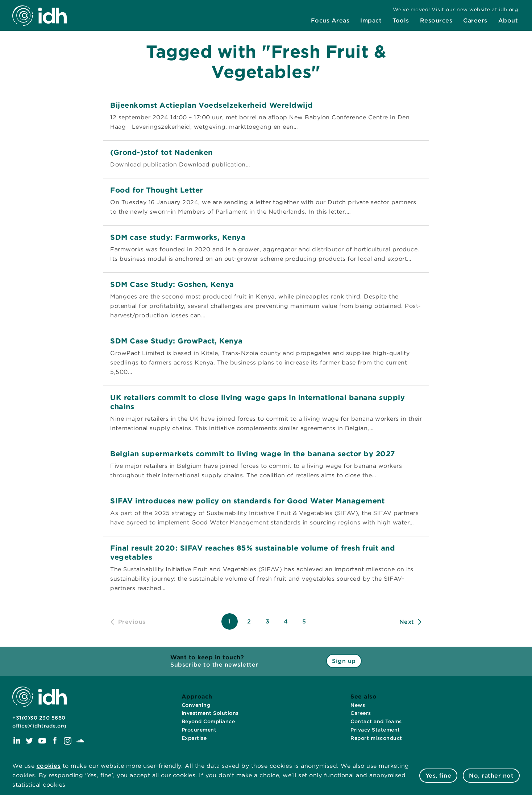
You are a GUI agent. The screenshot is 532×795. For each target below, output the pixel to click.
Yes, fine (439, 776)
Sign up (344, 661)
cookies (49, 766)
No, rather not (491, 776)
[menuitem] (330, 21)
